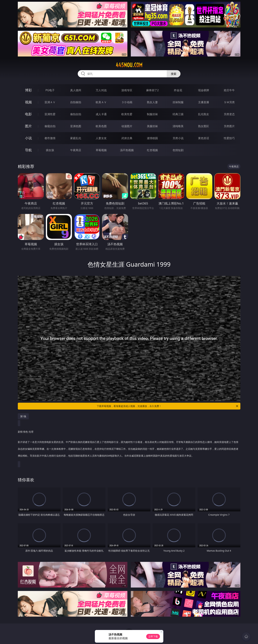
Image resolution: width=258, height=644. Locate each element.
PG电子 (50, 90)
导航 (28, 150)
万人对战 (101, 90)
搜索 (174, 74)
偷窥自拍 (50, 126)
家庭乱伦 (76, 138)
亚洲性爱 (50, 114)
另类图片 (229, 126)
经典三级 (178, 114)
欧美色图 (101, 126)
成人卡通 (101, 114)
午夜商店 (76, 150)
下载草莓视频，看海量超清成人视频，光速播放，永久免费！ (168, 406)
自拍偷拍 (76, 102)
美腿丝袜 (152, 126)
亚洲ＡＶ (50, 102)
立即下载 (153, 636)
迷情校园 (152, 138)
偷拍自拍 (76, 114)
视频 (28, 102)
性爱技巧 (229, 138)
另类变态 (229, 114)
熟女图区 (204, 126)
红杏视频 (152, 150)
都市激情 (50, 138)
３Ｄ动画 (127, 102)
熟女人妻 (152, 102)
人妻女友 (101, 138)
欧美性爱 (127, 114)
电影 (28, 114)
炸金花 (178, 90)
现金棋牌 (204, 90)
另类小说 (178, 138)
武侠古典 (127, 138)
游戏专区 (127, 90)
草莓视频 (101, 150)
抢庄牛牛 (229, 90)
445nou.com (129, 65)
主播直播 (204, 102)
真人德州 (76, 90)
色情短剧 (178, 150)
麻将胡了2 (152, 90)
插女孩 (50, 150)
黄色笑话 (204, 138)
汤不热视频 (127, 150)
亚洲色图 (76, 126)
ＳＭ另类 (229, 102)
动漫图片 (127, 126)
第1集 (23, 416)
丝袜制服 (178, 102)
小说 (28, 138)
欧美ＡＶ (101, 102)
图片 (28, 126)
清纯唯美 (178, 126)
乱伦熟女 (204, 114)
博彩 (28, 90)
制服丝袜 (152, 114)
